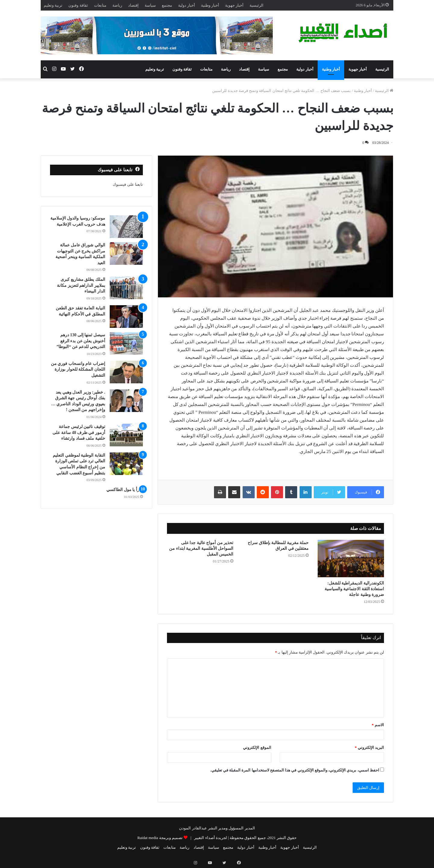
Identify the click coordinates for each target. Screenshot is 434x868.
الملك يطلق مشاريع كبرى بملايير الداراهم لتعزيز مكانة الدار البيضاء (81, 285)
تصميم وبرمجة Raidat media (160, 838)
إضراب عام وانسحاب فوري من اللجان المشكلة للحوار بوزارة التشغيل (78, 369)
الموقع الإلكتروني (257, 748)
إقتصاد (133, 5)
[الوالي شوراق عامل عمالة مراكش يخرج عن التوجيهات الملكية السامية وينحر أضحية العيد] (126, 253)
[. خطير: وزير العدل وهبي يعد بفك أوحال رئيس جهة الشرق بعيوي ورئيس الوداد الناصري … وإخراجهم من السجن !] (126, 401)
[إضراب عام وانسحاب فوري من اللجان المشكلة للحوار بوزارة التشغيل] (126, 372)
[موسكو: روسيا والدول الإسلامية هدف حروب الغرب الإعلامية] (126, 227)
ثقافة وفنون (78, 5)
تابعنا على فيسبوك (128, 184)
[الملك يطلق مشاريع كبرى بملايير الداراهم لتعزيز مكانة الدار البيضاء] (126, 288)
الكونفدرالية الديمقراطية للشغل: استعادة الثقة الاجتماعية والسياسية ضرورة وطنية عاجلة (354, 589)
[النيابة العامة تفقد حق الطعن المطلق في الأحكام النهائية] (126, 317)
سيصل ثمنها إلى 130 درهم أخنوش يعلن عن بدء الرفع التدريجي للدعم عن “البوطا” (81, 341)
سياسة (150, 5)
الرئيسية (256, 5)
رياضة (117, 5)
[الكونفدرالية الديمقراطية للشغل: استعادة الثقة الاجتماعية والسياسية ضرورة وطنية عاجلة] (351, 559)
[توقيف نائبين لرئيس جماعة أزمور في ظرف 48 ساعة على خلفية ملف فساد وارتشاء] (126, 435)
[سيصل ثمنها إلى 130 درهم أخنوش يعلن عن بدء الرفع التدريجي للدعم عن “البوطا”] (126, 343)
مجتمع (167, 5)
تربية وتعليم (53, 5)
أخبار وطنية (210, 5)
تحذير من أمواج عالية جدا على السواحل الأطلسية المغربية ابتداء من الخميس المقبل (201, 548)
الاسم (378, 725)
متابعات (100, 5)
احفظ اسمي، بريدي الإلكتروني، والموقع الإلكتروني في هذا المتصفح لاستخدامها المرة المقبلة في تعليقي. (295, 770)
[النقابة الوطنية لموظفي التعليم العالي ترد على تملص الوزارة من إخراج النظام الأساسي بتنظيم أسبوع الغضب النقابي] (126, 464)
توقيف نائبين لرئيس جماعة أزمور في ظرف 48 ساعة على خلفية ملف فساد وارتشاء (79, 432)
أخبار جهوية (234, 5)
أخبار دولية (187, 5)
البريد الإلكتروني (369, 748)
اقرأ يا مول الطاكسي (125, 490)
